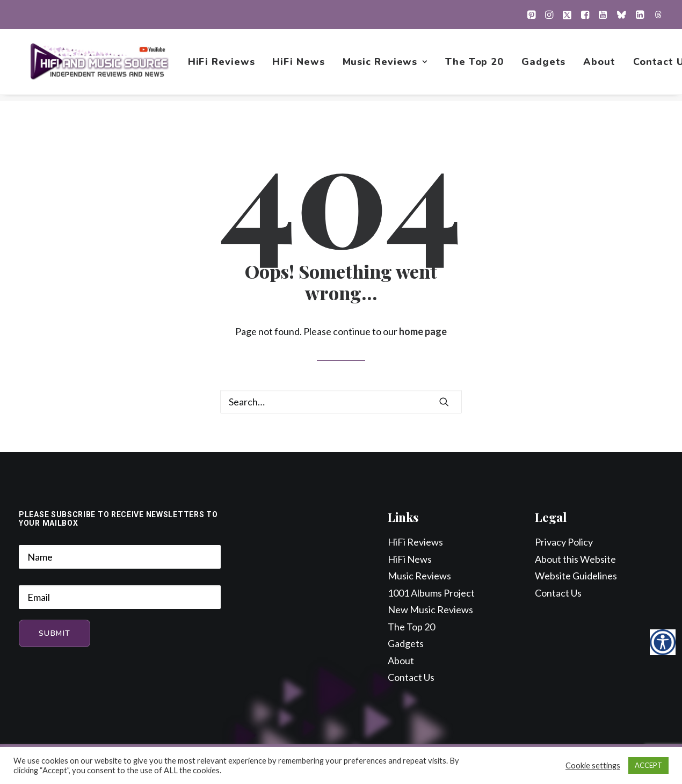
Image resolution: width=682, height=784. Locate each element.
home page (423, 332)
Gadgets (545, 65)
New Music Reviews (430, 610)
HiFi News (300, 65)
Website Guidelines (576, 576)
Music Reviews (386, 65)
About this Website (575, 560)
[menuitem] (531, 14)
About (601, 65)
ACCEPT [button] (648, 765)
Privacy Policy (564, 542)
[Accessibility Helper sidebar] (663, 642)
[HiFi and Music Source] (100, 65)
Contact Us (411, 678)
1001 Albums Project (431, 593)
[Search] (341, 402)
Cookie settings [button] (593, 765)
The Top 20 (476, 65)
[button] (531, 14)
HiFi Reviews (223, 65)
